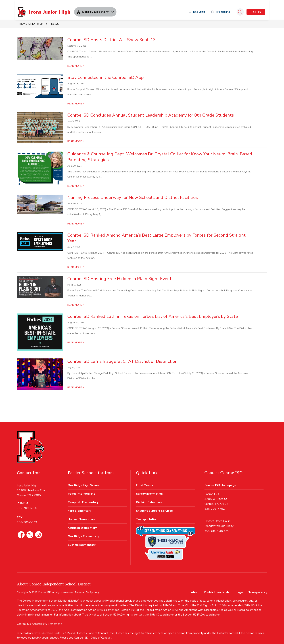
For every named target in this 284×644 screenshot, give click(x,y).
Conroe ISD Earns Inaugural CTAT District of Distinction (122, 357)
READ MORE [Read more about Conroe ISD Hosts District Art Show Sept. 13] (76, 62)
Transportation (147, 515)
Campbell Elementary (83, 498)
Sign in (254, 8)
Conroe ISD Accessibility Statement (39, 620)
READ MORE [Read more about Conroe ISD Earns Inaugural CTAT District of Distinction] (76, 383)
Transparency (258, 588)
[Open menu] (195, 8)
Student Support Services (154, 506)
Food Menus (144, 481)
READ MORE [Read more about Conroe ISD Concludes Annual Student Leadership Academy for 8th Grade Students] (76, 137)
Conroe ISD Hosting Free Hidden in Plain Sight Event (119, 274)
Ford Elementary (79, 506)
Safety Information (149, 489)
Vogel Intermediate (82, 489)
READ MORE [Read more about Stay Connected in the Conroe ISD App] (76, 99)
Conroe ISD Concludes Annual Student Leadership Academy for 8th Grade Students (151, 111)
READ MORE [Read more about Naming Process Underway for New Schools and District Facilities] (76, 219)
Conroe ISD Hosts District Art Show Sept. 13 (112, 35)
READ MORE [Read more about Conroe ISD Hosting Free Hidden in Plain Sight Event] (76, 301)
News (55, 19)
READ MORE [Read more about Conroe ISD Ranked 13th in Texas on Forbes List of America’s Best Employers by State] (76, 338)
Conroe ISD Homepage (220, 481)
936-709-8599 (27, 518)
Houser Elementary (81, 515)
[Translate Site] (219, 8)
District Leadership (218, 588)
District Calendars (149, 498)
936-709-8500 (27, 504)
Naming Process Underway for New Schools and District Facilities (133, 193)
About (195, 588)
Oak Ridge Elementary (83, 532)
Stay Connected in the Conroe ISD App (106, 73)
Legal (240, 588)
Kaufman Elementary (82, 523)
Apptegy (95, 588)
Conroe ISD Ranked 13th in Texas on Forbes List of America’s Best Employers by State (153, 312)
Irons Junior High (31, 19)
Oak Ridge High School (84, 481)
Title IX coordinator (162, 610)
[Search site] (239, 8)
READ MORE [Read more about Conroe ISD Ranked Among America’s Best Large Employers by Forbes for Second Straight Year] (76, 263)
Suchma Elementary (82, 540)
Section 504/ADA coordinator (201, 610)
